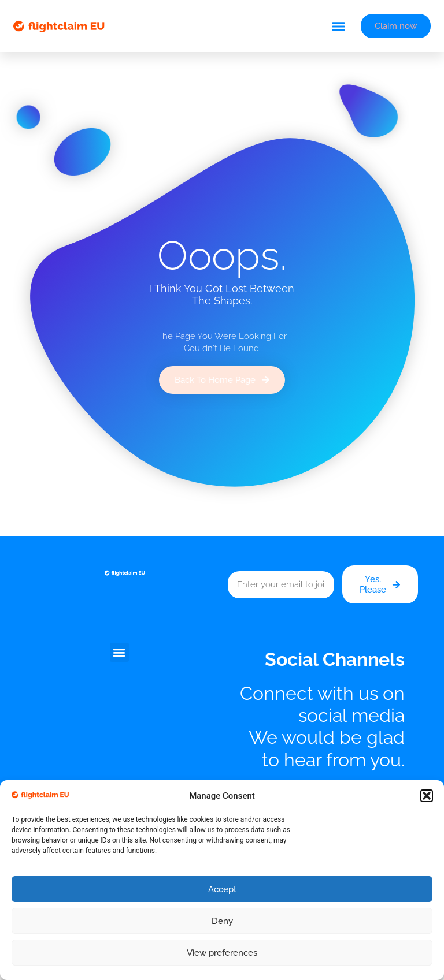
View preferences (222, 953)
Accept (222, 889)
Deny (222, 921)
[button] (427, 796)
